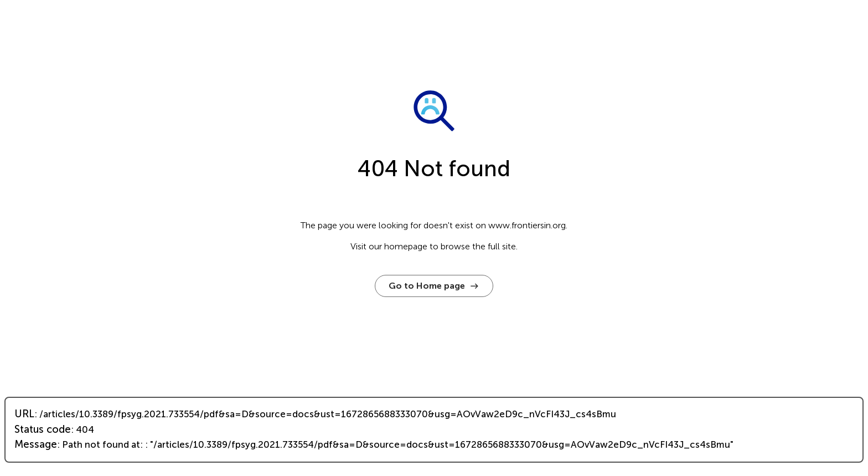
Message (36, 444)
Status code (43, 429)
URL (24, 414)
